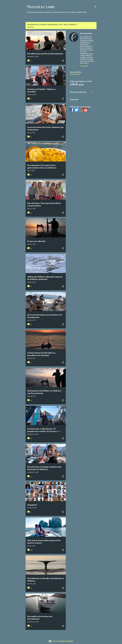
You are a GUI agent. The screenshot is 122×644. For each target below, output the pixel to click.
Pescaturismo (41, 7)
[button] (63, 61)
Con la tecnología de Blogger (61, 641)
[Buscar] (95, 7)
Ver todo (31, 27)
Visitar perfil (84, 66)
